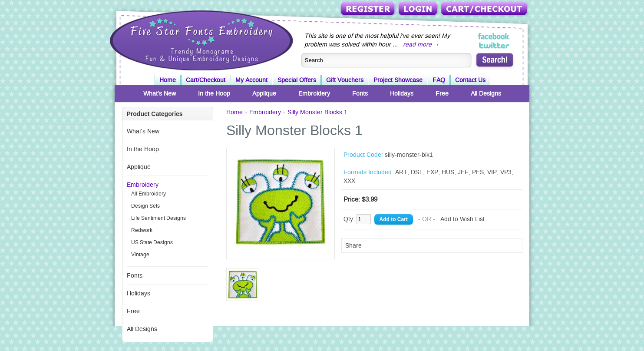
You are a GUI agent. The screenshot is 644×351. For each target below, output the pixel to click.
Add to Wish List (462, 219)
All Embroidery (149, 194)
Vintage (140, 255)
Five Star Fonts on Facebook (494, 36)
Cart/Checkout (485, 9)
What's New (160, 93)
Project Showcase (398, 80)
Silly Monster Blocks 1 (317, 112)
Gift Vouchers (345, 80)
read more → (421, 44)
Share (353, 245)
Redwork (142, 230)
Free (442, 93)
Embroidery (314, 93)
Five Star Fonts (200, 40)
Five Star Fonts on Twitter (494, 45)
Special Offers (297, 80)
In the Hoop (214, 93)
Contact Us (470, 80)
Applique (264, 93)
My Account (251, 80)
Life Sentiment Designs (159, 218)
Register (368, 9)
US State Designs (152, 242)
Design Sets (145, 206)
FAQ (439, 80)
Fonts (360, 93)
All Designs (486, 93)
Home (168, 80)
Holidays (402, 93)
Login (419, 9)
